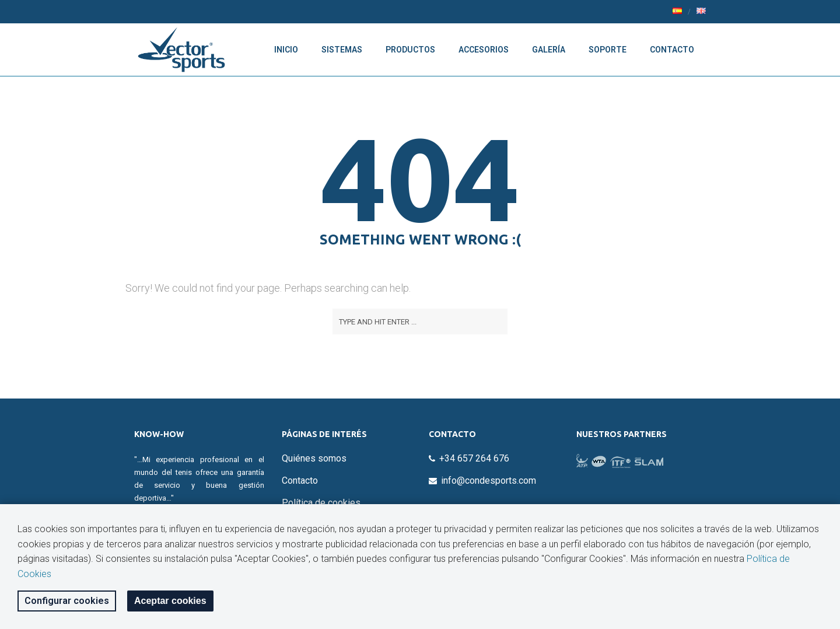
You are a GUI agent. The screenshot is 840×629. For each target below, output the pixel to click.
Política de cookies (321, 503)
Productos (410, 50)
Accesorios (484, 50)
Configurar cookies (67, 601)
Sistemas (342, 50)
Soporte (608, 50)
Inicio (286, 50)
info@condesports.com (489, 481)
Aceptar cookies (170, 601)
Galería (549, 50)
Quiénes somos (314, 458)
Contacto (672, 50)
